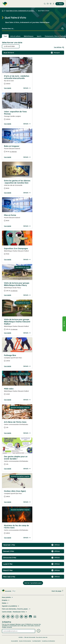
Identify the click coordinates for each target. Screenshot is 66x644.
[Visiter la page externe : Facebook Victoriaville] (4, 617)
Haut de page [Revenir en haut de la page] (58, 591)
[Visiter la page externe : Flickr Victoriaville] (30, 617)
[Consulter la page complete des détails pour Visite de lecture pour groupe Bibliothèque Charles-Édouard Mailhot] (17, 325)
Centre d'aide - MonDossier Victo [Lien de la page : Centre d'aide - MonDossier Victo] (14, 612)
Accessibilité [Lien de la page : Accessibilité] (15, 641)
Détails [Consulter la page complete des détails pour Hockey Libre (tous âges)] (27, 502)
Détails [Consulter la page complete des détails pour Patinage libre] (27, 366)
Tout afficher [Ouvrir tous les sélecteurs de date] (59, 47)
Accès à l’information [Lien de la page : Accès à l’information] (25, 641)
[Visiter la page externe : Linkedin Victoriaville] (21, 617)
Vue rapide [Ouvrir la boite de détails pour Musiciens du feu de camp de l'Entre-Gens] (8, 538)
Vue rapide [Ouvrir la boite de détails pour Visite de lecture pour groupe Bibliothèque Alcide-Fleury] (8, 295)
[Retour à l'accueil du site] (3, 11)
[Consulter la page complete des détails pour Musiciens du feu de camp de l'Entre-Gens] (17, 530)
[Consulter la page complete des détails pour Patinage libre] (17, 359)
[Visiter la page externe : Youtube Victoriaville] (26, 617)
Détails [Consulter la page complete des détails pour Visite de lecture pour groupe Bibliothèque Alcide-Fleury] (27, 295)
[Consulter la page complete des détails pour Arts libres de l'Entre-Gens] (17, 426)
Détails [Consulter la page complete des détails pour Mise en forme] (27, 226)
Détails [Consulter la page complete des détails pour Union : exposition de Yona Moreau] (27, 124)
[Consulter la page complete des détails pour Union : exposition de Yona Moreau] (17, 116)
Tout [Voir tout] (5, 36)
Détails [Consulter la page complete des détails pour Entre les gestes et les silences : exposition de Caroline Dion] (27, 193)
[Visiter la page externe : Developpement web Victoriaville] (35, 617)
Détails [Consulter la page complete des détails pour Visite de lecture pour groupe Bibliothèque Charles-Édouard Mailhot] (27, 333)
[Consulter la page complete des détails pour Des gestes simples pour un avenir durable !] (17, 461)
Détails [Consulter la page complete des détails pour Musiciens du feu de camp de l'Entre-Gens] (27, 538)
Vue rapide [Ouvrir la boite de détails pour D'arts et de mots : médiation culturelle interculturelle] (8, 88)
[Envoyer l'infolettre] (39, 631)
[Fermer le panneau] (64, 324)
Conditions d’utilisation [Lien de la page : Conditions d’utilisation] (48, 641)
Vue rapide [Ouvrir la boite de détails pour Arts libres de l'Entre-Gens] (8, 433)
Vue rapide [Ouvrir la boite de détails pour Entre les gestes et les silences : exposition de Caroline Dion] (8, 193)
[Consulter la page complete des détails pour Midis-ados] (17, 392)
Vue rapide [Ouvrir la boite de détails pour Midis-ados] (8, 400)
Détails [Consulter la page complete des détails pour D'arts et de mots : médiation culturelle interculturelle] (27, 88)
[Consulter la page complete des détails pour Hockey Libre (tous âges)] (17, 495)
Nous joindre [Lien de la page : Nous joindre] (7, 597)
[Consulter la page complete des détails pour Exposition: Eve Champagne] (17, 252)
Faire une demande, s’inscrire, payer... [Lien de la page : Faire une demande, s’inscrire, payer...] (16, 609)
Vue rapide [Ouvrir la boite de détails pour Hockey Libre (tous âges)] (8, 502)
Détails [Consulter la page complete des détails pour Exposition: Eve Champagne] (27, 260)
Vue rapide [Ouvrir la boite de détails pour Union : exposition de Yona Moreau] (8, 124)
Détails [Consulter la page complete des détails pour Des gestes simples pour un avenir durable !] (27, 469)
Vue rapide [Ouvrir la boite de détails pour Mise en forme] (8, 226)
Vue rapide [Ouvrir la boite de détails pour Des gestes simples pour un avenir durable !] (8, 469)
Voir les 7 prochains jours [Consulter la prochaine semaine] (33, 583)
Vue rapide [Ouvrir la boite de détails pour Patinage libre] (8, 366)
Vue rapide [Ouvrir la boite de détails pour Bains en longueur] (8, 157)
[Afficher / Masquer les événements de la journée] (58, 53)
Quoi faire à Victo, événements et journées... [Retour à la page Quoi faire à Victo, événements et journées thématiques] (20, 11)
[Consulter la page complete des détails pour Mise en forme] (17, 219)
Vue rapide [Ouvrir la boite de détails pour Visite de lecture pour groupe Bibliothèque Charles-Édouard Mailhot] (8, 333)
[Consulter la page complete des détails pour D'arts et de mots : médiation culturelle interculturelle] (17, 81)
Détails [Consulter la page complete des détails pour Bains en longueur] (27, 157)
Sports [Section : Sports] (39, 36)
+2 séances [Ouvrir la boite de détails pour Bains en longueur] (13, 152)
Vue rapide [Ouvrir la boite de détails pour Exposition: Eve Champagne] (8, 260)
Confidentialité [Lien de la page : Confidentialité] (36, 641)
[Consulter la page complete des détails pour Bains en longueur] (17, 150)
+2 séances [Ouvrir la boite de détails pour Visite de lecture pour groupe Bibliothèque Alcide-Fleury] (14, 291)
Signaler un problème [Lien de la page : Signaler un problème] (11, 606)
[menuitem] (5, 4)
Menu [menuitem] (60, 4)
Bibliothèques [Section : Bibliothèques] (29, 36)
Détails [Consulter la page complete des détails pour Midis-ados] (27, 400)
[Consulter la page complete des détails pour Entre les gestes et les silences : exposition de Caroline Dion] (17, 185)
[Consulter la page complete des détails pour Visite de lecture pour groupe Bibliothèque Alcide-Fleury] (17, 288)
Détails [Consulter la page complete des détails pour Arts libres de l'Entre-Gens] (27, 433)
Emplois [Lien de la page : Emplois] (6, 600)
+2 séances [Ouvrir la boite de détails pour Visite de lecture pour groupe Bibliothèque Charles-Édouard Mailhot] (14, 329)
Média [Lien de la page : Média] (5, 603)
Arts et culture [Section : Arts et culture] (15, 36)
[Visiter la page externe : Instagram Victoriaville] (17, 617)
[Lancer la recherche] (63, 29)
